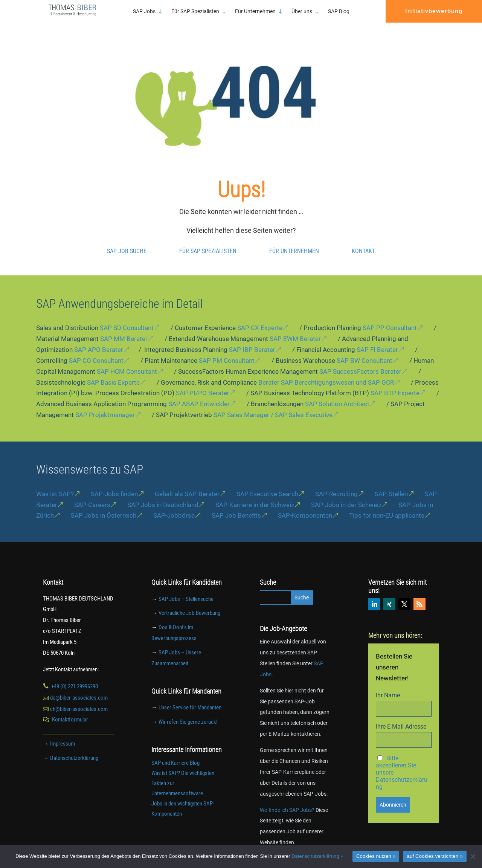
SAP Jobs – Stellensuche (186, 591)
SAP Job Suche (127, 243)
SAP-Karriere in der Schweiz (255, 497)
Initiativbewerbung (434, 11)
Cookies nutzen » (376, 856)
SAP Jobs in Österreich (104, 507)
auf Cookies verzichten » (435, 856)
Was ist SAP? (55, 486)
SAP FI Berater (377, 341)
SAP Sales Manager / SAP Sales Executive (273, 406)
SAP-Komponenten (305, 507)
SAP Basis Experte (113, 374)
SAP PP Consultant (390, 319)
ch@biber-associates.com (79, 701)
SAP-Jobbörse (174, 507)
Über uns (302, 11)
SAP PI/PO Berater (203, 385)
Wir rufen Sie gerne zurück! (188, 714)
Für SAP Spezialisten (195, 11)
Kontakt (363, 243)
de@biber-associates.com (79, 689)
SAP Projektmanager (105, 406)
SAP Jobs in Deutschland (163, 497)
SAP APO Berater (99, 341)
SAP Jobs (144, 11)
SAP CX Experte (260, 319)
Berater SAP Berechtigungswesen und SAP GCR (326, 374)
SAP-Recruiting (336, 486)
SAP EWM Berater (295, 330)
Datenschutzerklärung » (317, 856)
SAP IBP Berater (252, 341)
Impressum (63, 735)
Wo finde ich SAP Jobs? (287, 802)
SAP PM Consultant (227, 352)
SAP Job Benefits (236, 507)
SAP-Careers (92, 497)
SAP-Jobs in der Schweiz (346, 497)
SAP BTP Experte (395, 385)
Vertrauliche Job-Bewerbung (189, 605)
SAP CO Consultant (96, 352)
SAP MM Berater (124, 330)
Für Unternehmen (255, 11)
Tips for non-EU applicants (387, 507)
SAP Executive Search (267, 486)
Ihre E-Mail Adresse (401, 718)
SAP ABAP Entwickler (199, 396)
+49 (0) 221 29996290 (75, 678)
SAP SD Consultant (127, 319)
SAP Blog (339, 11)
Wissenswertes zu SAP (90, 461)
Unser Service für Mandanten (190, 699)
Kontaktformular (70, 711)
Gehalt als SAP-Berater (187, 486)
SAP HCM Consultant (127, 363)
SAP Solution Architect (337, 396)
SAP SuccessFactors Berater (360, 363)
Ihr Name (388, 687)
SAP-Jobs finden (114, 486)
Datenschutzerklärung (74, 750)
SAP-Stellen (391, 486)
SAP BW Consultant (365, 352)
